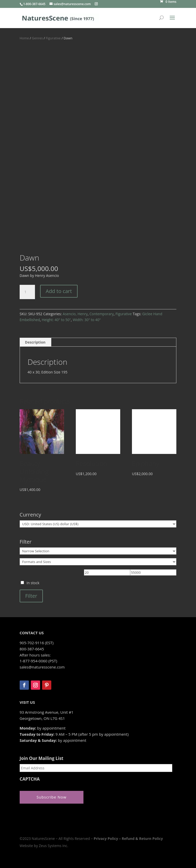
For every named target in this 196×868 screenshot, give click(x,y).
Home (24, 38)
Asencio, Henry (75, 314)
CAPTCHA (30, 779)
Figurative (53, 38)
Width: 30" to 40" (87, 320)
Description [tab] (35, 342)
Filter (31, 596)
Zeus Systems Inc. (53, 846)
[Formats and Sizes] (98, 562)
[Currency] (98, 524)
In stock (33, 583)
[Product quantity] (27, 292)
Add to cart (59, 291)
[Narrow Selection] (98, 551)
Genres (37, 38)
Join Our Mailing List (41, 758)
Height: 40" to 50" (56, 320)
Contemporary (101, 314)
